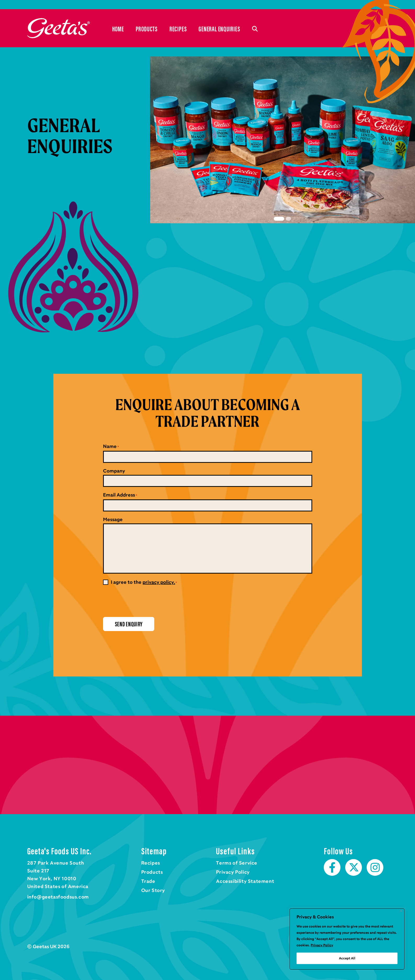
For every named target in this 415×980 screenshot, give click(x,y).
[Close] (401, 911)
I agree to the (144, 582)
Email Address (120, 495)
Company (114, 471)
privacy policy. (159, 582)
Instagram (375, 867)
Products (147, 29)
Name (111, 447)
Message (113, 520)
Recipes (178, 29)
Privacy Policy (322, 945)
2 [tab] (288, 219)
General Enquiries (219, 29)
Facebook (332, 867)
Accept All (347, 958)
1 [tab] (279, 219)
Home (59, 28)
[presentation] (143, 601)
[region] (347, 939)
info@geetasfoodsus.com (58, 897)
